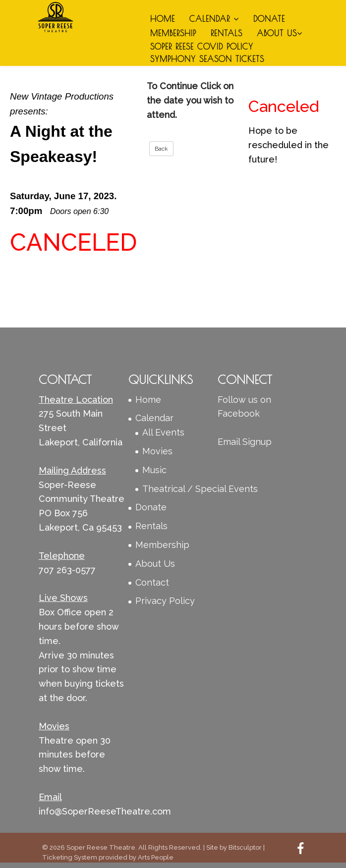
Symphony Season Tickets (207, 59)
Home (163, 19)
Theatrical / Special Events (200, 489)
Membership (173, 33)
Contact (152, 582)
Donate (269, 19)
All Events (163, 432)
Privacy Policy (165, 601)
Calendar (214, 19)
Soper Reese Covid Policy (202, 47)
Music (154, 470)
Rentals (227, 33)
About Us (280, 33)
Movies (157, 451)
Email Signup (245, 442)
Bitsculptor (245, 847)
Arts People (156, 857)
